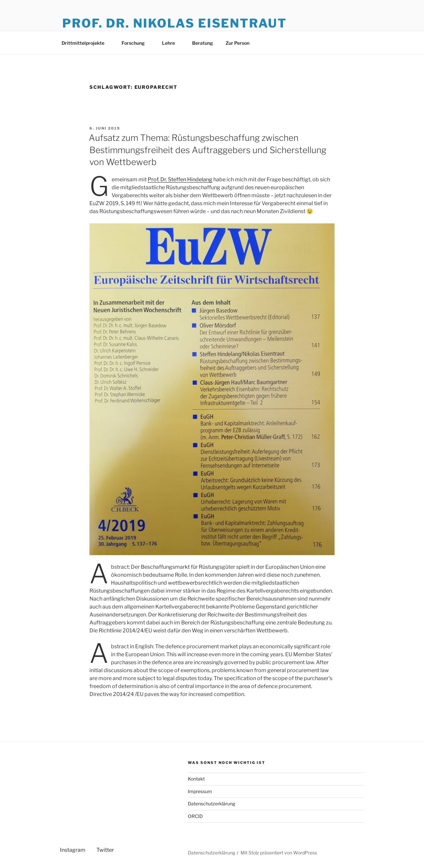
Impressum (200, 791)
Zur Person (238, 43)
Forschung (136, 43)
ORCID (195, 816)
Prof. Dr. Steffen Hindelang (180, 179)
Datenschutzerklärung (212, 804)
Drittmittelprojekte (86, 43)
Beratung (203, 43)
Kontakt (196, 779)
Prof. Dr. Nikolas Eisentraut (175, 23)
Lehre (172, 43)
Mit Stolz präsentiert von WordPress (279, 853)
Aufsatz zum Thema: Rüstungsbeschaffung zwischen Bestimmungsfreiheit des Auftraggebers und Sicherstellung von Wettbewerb (208, 150)
